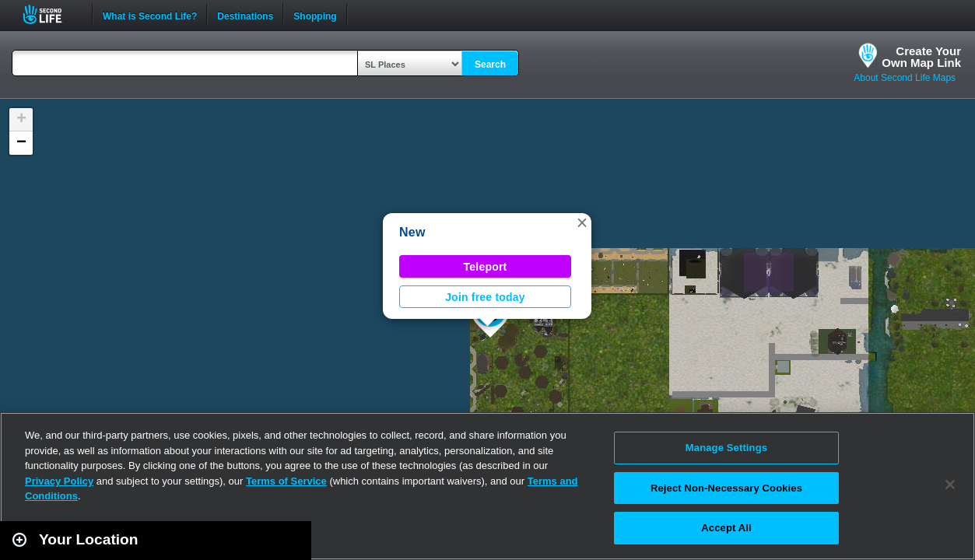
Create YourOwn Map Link (921, 57)
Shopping (315, 15)
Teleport (486, 267)
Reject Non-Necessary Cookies (726, 488)
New (412, 232)
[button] (582, 222)
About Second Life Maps (905, 78)
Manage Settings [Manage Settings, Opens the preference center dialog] (726, 448)
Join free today (485, 297)
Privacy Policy (59, 481)
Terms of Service (286, 481)
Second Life (51, 14)
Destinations (245, 15)
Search (490, 65)
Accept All (726, 528)
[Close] (950, 485)
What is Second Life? (150, 15)
